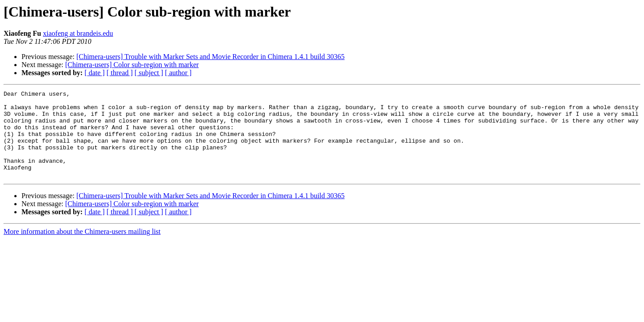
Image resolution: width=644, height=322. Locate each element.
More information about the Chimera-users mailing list (82, 249)
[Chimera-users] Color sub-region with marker (132, 65)
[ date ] (95, 73)
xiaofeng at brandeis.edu (78, 33)
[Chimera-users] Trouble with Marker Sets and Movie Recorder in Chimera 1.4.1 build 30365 (211, 57)
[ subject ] (149, 73)
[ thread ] (120, 73)
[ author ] (178, 73)
